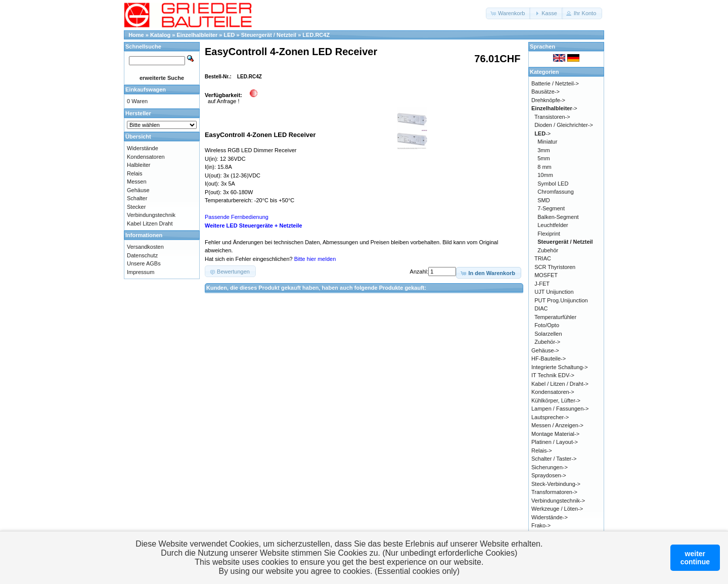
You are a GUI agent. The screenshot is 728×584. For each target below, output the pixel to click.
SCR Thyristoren (555, 267)
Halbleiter (139, 165)
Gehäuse (138, 190)
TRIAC (543, 258)
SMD (543, 200)
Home (136, 35)
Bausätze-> (545, 92)
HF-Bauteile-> (549, 358)
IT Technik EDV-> (553, 375)
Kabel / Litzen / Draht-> (560, 384)
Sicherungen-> (550, 467)
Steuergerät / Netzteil (269, 35)
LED (229, 35)
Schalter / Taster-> (554, 459)
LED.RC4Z (316, 35)
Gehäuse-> (545, 350)
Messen (137, 182)
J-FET (542, 284)
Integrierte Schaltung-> (560, 367)
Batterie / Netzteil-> (555, 83)
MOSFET (546, 275)
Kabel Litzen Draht (150, 223)
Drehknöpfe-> (548, 100)
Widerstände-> (550, 517)
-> (554, 108)
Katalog (160, 35)
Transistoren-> (552, 117)
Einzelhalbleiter (197, 35)
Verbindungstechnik (151, 215)
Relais (135, 173)
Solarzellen (548, 334)
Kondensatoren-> (553, 392)
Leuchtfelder (553, 225)
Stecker (136, 207)
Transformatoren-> (554, 492)
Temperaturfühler (555, 317)
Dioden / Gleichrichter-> (564, 125)
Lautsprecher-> (550, 417)
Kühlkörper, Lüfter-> (556, 400)
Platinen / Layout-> (555, 442)
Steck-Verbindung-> (556, 484)
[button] (508, 13)
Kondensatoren (146, 157)
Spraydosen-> (549, 475)
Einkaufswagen (146, 89)
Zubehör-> (547, 342)
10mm (545, 175)
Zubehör (548, 250)
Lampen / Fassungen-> (560, 409)
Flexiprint (549, 234)
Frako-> (541, 525)
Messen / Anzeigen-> (557, 425)
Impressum (141, 272)
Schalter (137, 198)
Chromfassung (556, 192)
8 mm (544, 167)
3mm (543, 150)
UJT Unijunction (554, 292)
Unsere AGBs (144, 263)
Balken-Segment (558, 217)
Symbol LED (553, 184)
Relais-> (542, 451)
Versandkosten (145, 247)
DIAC (541, 308)
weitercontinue (695, 558)
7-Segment (551, 208)
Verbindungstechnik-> (558, 501)
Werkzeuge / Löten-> (557, 509)
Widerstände (143, 148)
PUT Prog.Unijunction (561, 300)
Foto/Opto (547, 325)
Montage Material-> (555, 434)
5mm (543, 158)
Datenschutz (142, 255)
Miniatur (547, 142)
